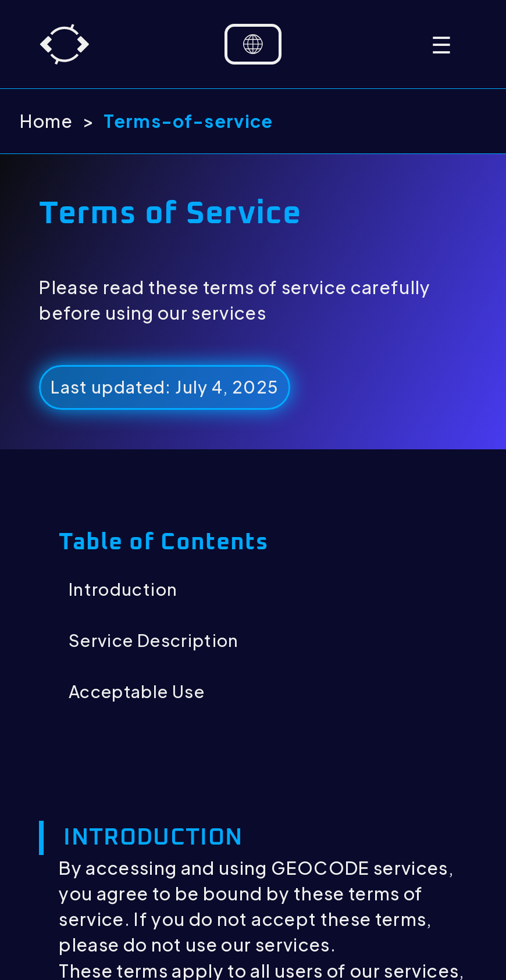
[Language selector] (253, 44)
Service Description (154, 640)
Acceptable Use (137, 691)
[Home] (65, 44)
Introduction (123, 589)
